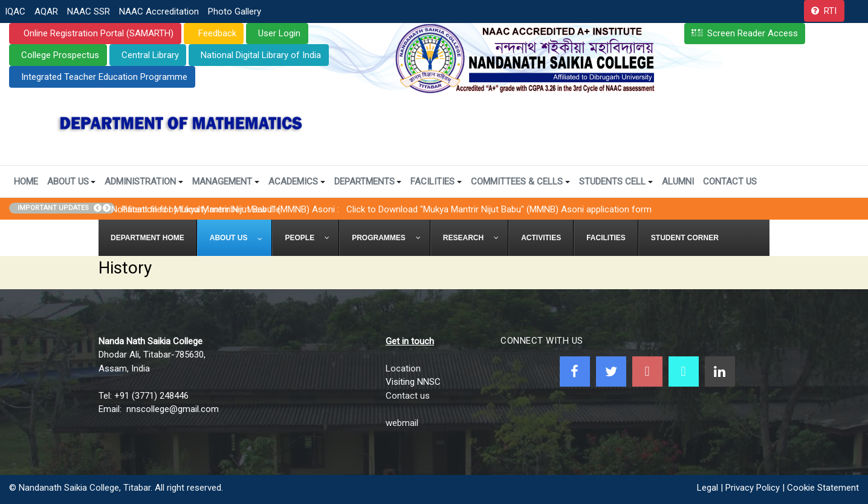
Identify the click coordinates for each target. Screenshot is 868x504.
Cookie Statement (823, 488)
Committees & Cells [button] (520, 182)
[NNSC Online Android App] (684, 371)
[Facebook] (575, 371)
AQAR (46, 11)
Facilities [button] (436, 182)
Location (403, 368)
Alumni (678, 182)
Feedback (216, 33)
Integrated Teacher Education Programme (104, 77)
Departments (368, 182)
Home (26, 182)
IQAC (15, 11)
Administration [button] (144, 182)
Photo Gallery (235, 11)
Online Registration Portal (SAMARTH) (97, 33)
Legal (708, 488)
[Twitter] (611, 371)
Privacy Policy (753, 488)
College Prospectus (60, 55)
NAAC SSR (89, 11)
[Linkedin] (720, 371)
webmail (402, 423)
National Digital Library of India (261, 55)
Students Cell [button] (616, 182)
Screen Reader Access (753, 33)
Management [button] (226, 182)
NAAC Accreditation (159, 11)
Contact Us (730, 182)
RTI (830, 11)
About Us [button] (72, 182)
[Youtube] (647, 371)
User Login (279, 33)
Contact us (408, 396)
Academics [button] (297, 182)
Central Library (150, 55)
